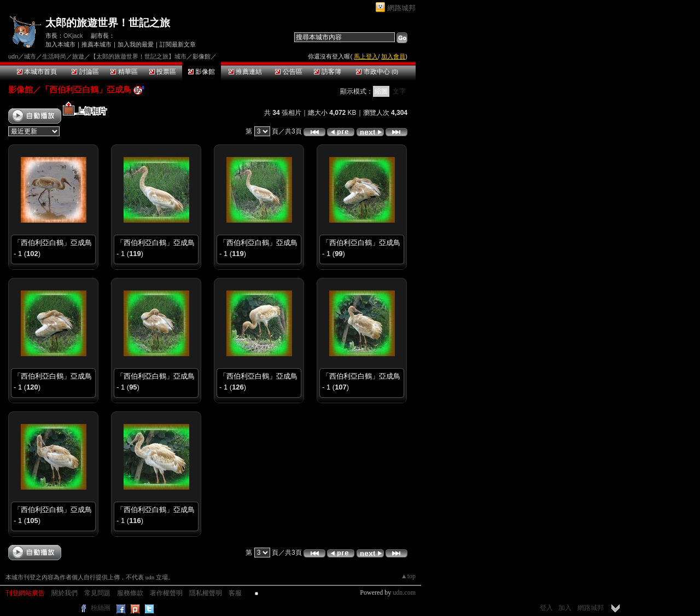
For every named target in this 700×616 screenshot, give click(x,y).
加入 (565, 608)
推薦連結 (245, 72)
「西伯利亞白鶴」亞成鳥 (86, 89)
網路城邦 (401, 8)
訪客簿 (327, 72)
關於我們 (65, 593)
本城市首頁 (37, 72)
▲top (408, 576)
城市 (30, 56)
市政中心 (377, 72)
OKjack (73, 36)
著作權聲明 (166, 593)
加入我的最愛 (136, 44)
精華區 (124, 72)
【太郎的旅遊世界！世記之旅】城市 (138, 56)
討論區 (85, 72)
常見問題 (97, 593)
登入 (546, 608)
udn (13, 56)
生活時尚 (54, 56)
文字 (399, 91)
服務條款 (130, 593)
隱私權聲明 (206, 593)
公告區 (288, 72)
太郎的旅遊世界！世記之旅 (108, 23)
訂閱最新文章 (178, 44)
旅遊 (78, 56)
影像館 (202, 72)
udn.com (404, 592)
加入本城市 (60, 44)
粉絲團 (101, 608)
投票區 (163, 72)
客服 (235, 593)
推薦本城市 (97, 44)
